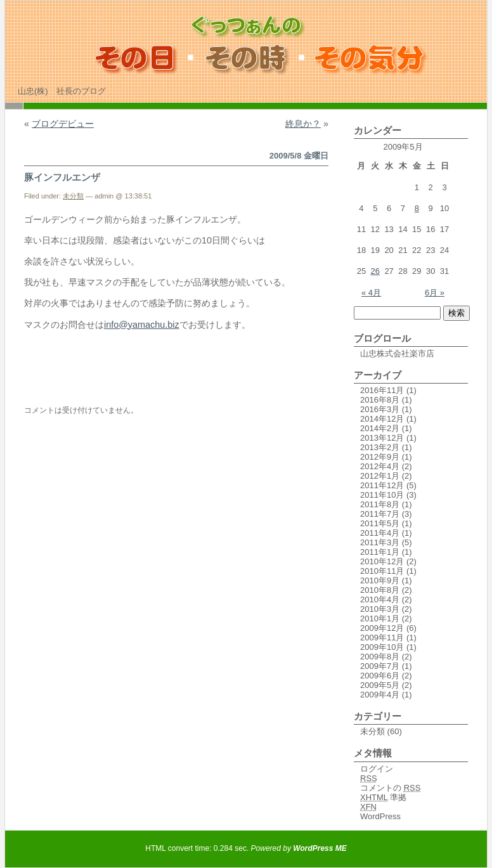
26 (375, 271)
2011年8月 (380, 504)
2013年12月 (382, 438)
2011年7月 (380, 514)
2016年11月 (382, 390)
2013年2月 (380, 447)
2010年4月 (380, 599)
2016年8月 (380, 400)
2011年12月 (382, 485)
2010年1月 (380, 619)
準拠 (383, 797)
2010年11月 (382, 571)
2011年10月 (382, 495)
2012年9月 (380, 457)
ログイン (377, 769)
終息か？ (303, 124)
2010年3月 (380, 609)
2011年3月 (380, 542)
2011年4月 (380, 533)
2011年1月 (380, 552)
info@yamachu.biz (142, 325)
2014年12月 (382, 419)
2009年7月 (380, 666)
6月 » (435, 293)
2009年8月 (380, 657)
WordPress (380, 816)
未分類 (73, 196)
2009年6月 (380, 676)
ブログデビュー (63, 124)
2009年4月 (380, 695)
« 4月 (371, 293)
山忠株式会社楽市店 (397, 353)
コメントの (390, 788)
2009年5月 (380, 685)
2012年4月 (380, 466)
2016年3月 (380, 409)
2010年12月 (382, 561)
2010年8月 (380, 590)
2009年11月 (382, 638)
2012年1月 (380, 476)
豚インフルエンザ (62, 177)
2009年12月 (382, 628)
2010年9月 (380, 580)
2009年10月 (382, 647)
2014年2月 (380, 428)
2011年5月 (380, 523)
